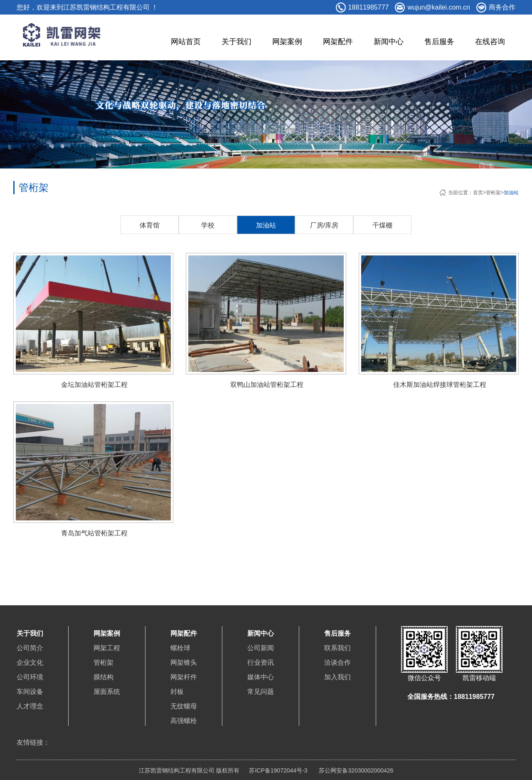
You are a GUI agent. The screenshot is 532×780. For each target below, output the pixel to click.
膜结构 (103, 677)
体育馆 (150, 225)
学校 (208, 225)
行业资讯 (261, 662)
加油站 (511, 193)
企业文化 (30, 662)
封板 (177, 692)
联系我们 (337, 648)
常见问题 (261, 692)
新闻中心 (389, 42)
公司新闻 (261, 648)
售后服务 (439, 42)
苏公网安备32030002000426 (355, 770)
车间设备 (30, 692)
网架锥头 (184, 662)
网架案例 (287, 42)
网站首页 (186, 42)
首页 (478, 193)
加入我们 (337, 677)
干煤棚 (382, 225)
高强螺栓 (184, 721)
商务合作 (502, 7)
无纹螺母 (184, 706)
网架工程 (107, 648)
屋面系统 (107, 692)
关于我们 (236, 42)
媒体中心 (261, 677)
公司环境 (30, 677)
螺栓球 (180, 648)
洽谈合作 (337, 662)
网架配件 (338, 42)
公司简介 (30, 648)
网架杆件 (184, 677)
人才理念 (30, 706)
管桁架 (493, 193)
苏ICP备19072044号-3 (278, 770)
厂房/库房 (324, 225)
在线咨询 (490, 42)
